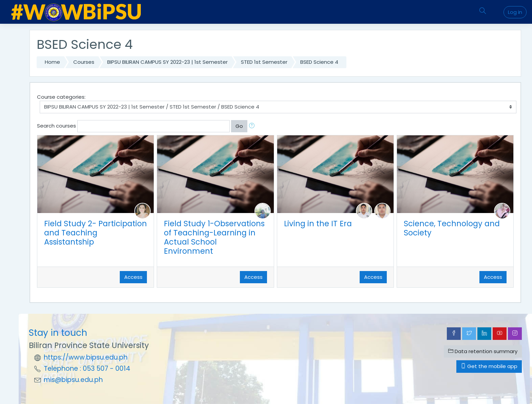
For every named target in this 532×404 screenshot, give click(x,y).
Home (52, 62)
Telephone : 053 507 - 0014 (87, 369)
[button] (253, 126)
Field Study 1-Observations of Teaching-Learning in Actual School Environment (214, 237)
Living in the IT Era (318, 224)
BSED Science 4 (319, 62)
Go (239, 126)
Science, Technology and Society (452, 228)
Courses (84, 62)
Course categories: (61, 97)
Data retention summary (483, 351)
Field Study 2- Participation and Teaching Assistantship (96, 233)
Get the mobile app (489, 366)
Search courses (56, 126)
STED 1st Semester (264, 62)
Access (133, 277)
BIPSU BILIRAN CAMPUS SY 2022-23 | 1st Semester (167, 62)
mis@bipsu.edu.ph (73, 380)
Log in (515, 12)
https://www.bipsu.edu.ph (86, 357)
